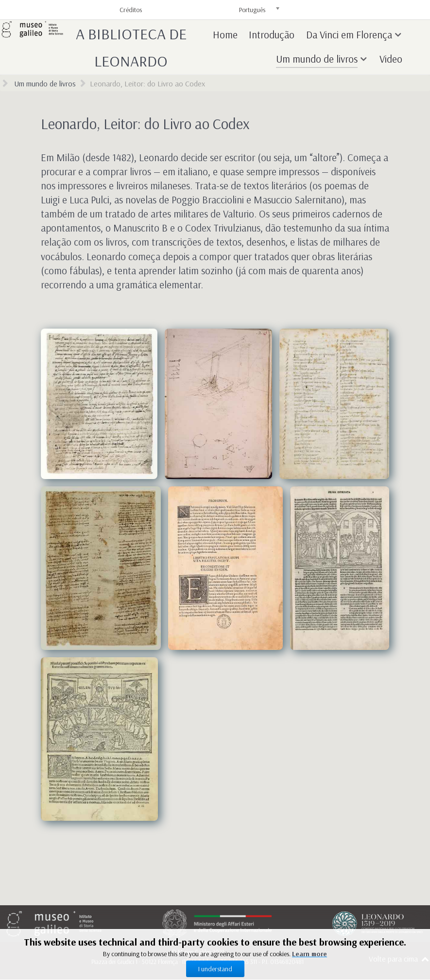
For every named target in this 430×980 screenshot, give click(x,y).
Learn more (310, 954)
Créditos (131, 10)
